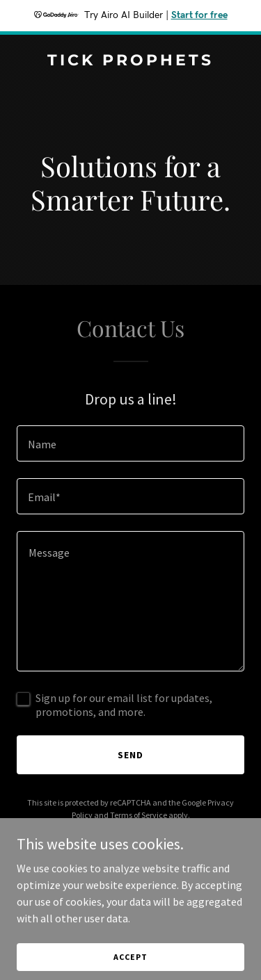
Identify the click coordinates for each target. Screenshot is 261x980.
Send (130, 755)
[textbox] (130, 443)
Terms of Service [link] (139, 815)
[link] (130, 61)
